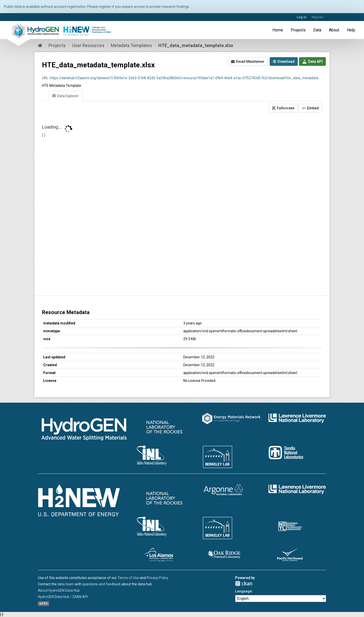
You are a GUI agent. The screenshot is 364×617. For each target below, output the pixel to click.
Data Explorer (65, 96)
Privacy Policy (157, 578)
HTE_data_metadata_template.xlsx (196, 45)
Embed (310, 108)
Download (284, 61)
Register (318, 17)
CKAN (244, 583)
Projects (298, 30)
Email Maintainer (248, 61)
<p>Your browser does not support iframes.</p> (182, 204)
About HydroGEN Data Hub (59, 590)
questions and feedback (102, 584)
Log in (302, 17)
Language (243, 591)
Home (278, 30)
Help (351, 30)
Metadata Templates (131, 45)
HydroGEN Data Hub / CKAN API (63, 597)
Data (317, 30)
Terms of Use (128, 578)
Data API (312, 61)
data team (66, 584)
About (334, 30)
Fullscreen (283, 108)
